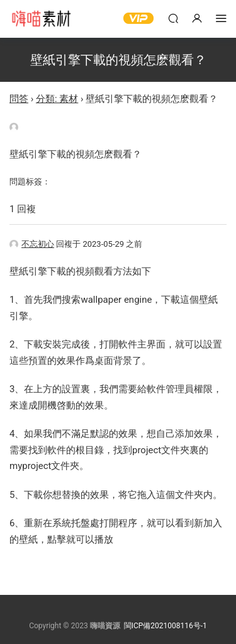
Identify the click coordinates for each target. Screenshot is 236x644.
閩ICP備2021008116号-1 (166, 626)
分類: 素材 (57, 99)
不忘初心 (32, 244)
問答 (19, 99)
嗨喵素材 (41, 19)
